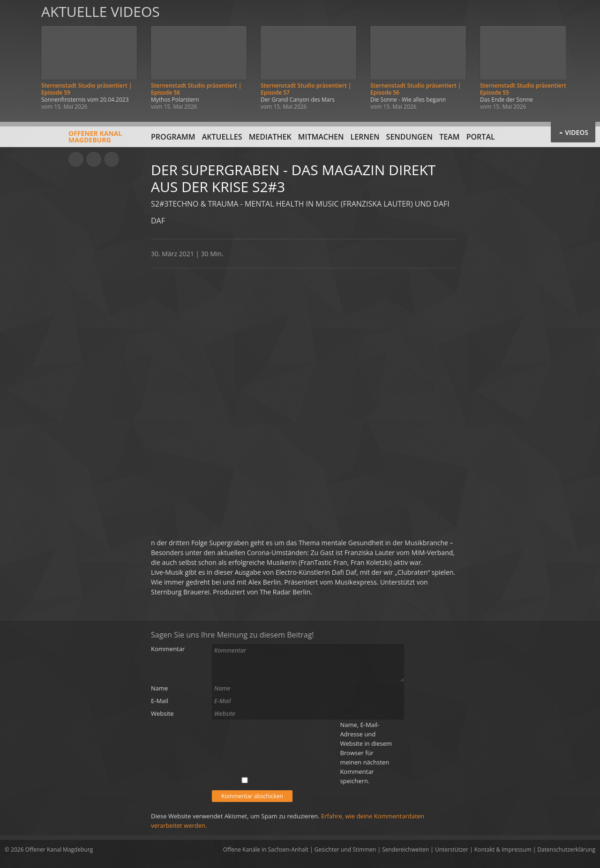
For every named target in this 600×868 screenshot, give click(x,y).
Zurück (18, 57)
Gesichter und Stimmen (345, 849)
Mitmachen (321, 137)
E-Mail (160, 701)
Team (449, 137)
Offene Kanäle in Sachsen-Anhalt (266, 849)
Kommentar (168, 649)
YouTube (76, 159)
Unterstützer (452, 849)
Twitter (112, 159)
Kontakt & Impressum (503, 849)
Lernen (365, 137)
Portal (481, 137)
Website (162, 713)
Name (159, 688)
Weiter (582, 57)
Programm (173, 137)
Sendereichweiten (405, 849)
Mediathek (270, 137)
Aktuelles (222, 137)
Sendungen (409, 137)
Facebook (94, 159)
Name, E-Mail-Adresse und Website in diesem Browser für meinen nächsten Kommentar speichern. (366, 753)
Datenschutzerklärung (566, 849)
